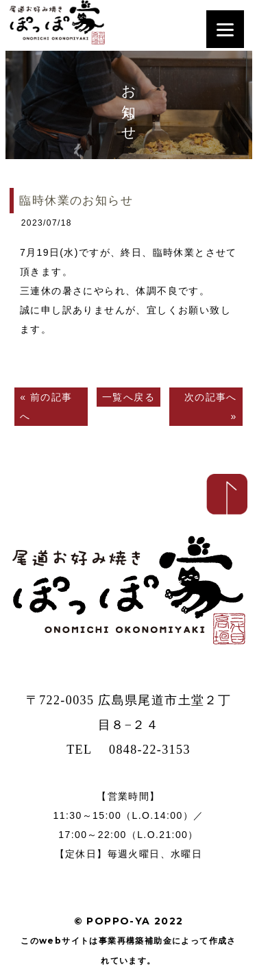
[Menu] (225, 29)
